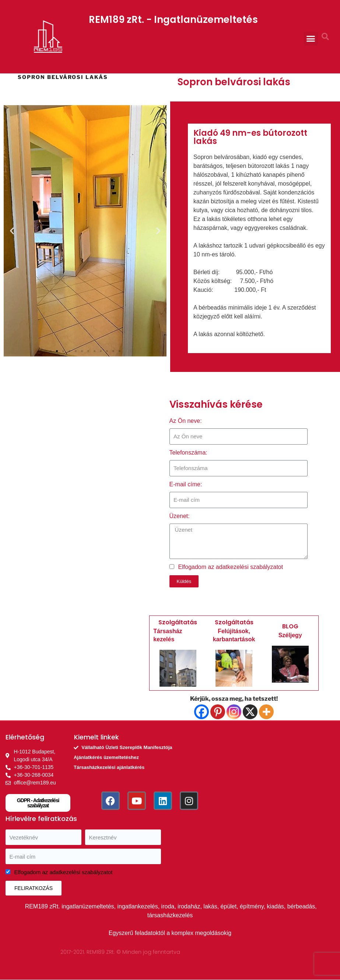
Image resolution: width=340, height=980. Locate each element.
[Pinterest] (218, 712)
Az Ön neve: (186, 421)
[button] (311, 39)
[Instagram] (234, 712)
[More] (266, 712)
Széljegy (290, 635)
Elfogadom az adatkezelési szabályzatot (231, 567)
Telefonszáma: (188, 453)
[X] (250, 712)
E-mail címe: (186, 484)
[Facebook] (201, 712)
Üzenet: (180, 516)
